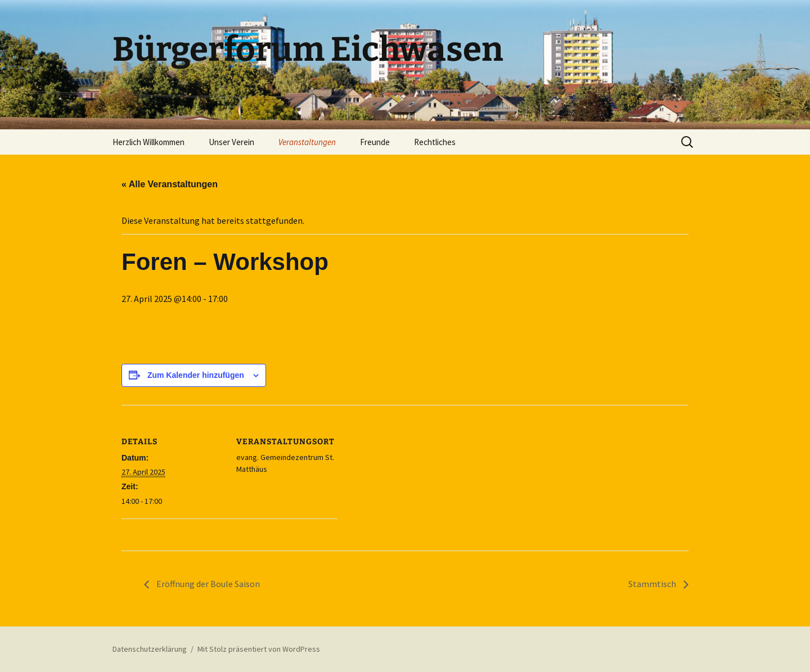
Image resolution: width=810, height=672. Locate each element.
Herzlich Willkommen (148, 142)
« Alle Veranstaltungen (170, 184)
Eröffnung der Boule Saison (207, 584)
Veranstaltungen (307, 142)
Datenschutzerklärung (150, 649)
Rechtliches (435, 142)
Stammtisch (653, 584)
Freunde (375, 142)
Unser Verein (231, 142)
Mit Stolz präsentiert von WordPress (259, 649)
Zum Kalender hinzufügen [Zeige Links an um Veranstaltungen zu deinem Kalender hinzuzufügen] (196, 375)
